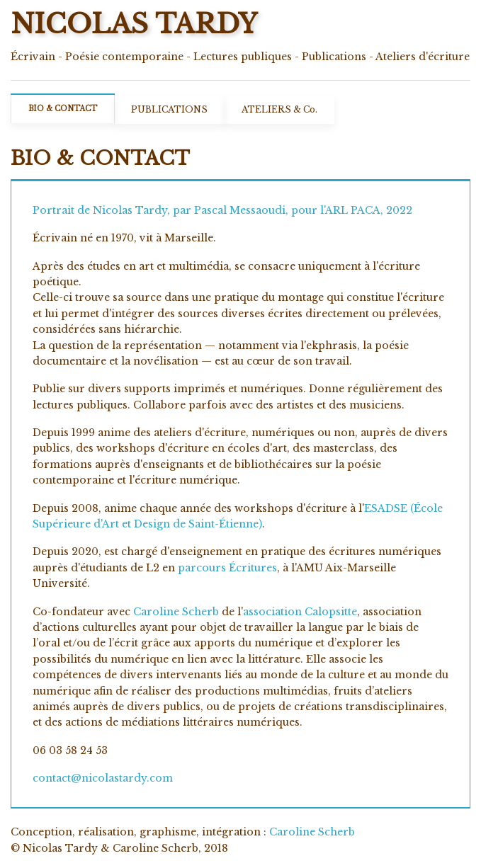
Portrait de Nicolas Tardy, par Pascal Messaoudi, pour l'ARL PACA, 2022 (222, 210)
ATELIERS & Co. (279, 109)
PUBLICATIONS (169, 109)
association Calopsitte (300, 612)
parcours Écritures (227, 568)
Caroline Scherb (176, 612)
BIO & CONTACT (63, 109)
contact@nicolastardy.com (103, 778)
